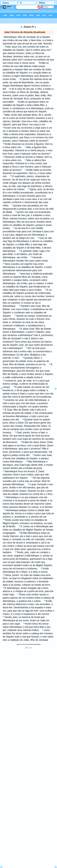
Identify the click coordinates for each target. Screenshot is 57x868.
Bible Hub (28, 648)
